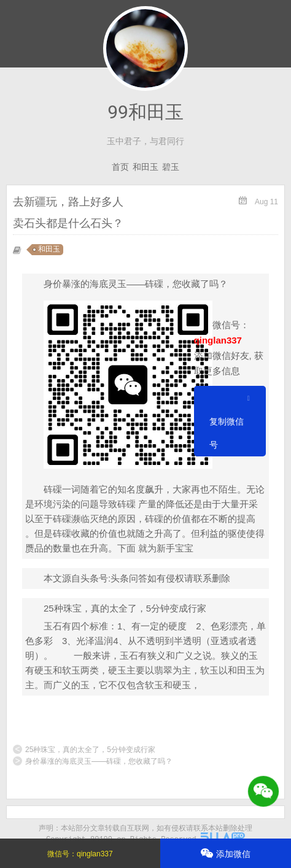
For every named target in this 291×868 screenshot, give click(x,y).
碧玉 (171, 167)
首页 (120, 167)
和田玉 (145, 167)
